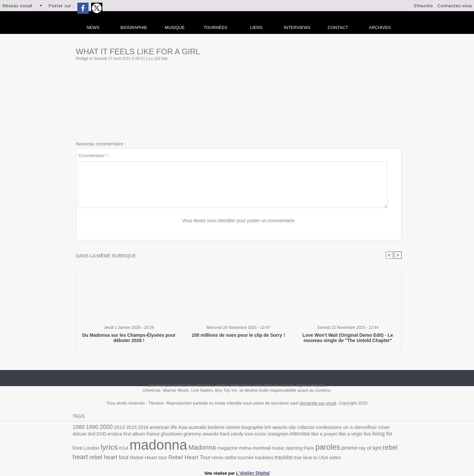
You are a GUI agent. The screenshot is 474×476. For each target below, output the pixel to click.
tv (232, 456)
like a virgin (299, 435)
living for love (334, 435)
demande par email (318, 403)
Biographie (134, 27)
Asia (176, 427)
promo (278, 448)
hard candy (188, 435)
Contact (338, 27)
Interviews (297, 27)
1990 (91, 427)
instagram (232, 435)
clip (277, 427)
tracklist (202, 456)
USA (239, 456)
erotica (79, 435)
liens (256, 27)
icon (204, 435)
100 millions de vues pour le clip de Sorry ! (238, 335)
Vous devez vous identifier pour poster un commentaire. (239, 221)
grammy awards (159, 435)
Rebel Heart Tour (114, 456)
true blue (220, 456)
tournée (167, 456)
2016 (138, 427)
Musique (175, 27)
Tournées (216, 27)
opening (226, 449)
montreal (195, 449)
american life (157, 427)
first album (97, 435)
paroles (257, 448)
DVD (397, 427)
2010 (117, 427)
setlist (153, 456)
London (357, 435)
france (115, 435)
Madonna (140, 448)
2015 (128, 427)
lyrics (374, 434)
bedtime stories (214, 427)
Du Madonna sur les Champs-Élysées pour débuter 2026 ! (129, 338)
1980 (78, 427)
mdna (180, 448)
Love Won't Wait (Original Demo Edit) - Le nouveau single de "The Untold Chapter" (348, 338)
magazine (164, 449)
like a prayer (275, 435)
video (250, 456)
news (93, 27)
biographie (241, 427)
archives (380, 27)
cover (363, 427)
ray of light (297, 449)
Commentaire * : (94, 156)
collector (290, 427)
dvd (387, 427)
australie (189, 427)
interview (252, 435)
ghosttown (132, 435)
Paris (240, 449)
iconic (215, 435)
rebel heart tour (358, 448)
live (315, 435)
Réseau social (17, 6)
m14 (387, 435)
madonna (100, 446)
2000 (104, 427)
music (211, 449)
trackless (184, 456)
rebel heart (323, 448)
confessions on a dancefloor (328, 427)
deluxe (376, 427)
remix (140, 456)
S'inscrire (423, 6)
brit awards (263, 427)
